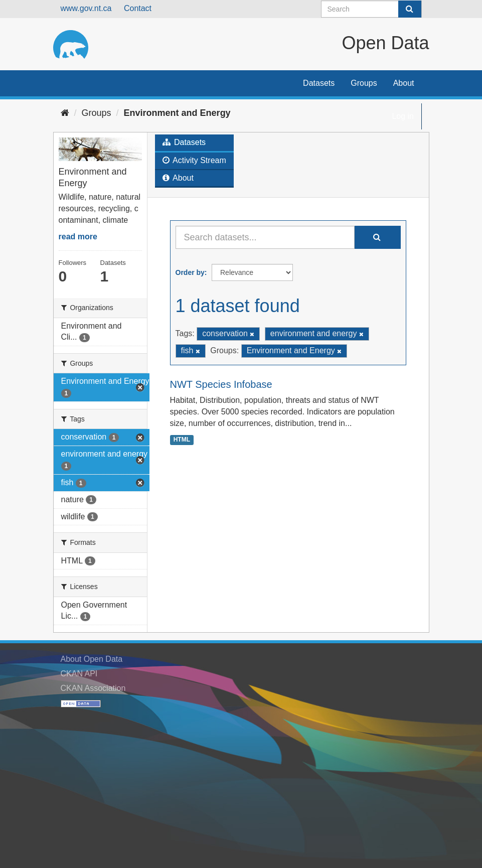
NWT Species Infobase (221, 384)
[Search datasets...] (265, 237)
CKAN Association (93, 688)
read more (78, 237)
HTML (182, 440)
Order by (190, 272)
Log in (403, 116)
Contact (138, 8)
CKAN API (79, 674)
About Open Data (92, 659)
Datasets (319, 83)
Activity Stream (194, 160)
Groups (364, 83)
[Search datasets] (371, 9)
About (404, 83)
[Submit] (410, 9)
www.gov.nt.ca (86, 8)
